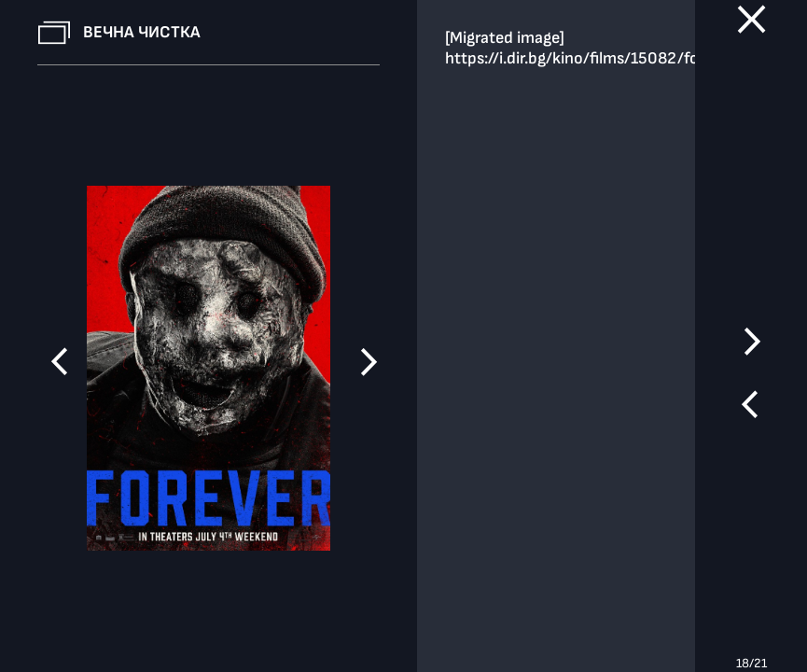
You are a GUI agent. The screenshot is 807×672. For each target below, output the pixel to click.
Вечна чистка (142, 32)
